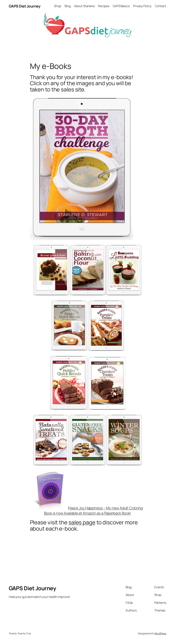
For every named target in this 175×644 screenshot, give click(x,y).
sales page (82, 522)
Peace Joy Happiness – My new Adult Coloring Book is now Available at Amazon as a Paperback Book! (88, 511)
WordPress (160, 633)
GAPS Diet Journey (25, 6)
